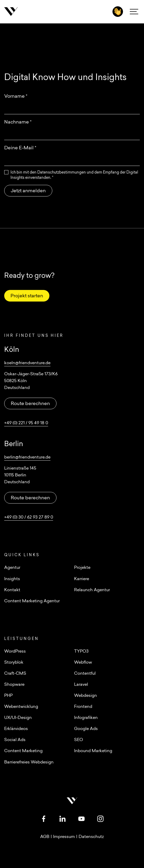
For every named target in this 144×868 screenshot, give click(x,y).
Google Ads (86, 729)
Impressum (64, 837)
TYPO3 (81, 652)
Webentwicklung (21, 707)
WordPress (15, 652)
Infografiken (86, 718)
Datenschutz (91, 837)
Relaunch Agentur (92, 590)
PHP (8, 696)
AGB (45, 837)
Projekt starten (27, 296)
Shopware (14, 685)
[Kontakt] (118, 12)
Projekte (82, 568)
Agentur (12, 568)
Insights (12, 579)
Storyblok (14, 663)
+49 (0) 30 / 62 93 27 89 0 (29, 517)
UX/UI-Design (18, 718)
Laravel (81, 685)
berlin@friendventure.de (27, 457)
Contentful (85, 674)
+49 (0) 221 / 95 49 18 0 (26, 423)
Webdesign (86, 696)
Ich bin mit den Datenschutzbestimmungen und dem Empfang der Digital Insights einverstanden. (74, 175)
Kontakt (12, 590)
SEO (79, 740)
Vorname (16, 97)
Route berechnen (30, 404)
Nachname (18, 122)
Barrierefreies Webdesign (29, 762)
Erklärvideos (16, 729)
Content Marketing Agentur (32, 601)
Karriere (82, 579)
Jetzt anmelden (28, 191)
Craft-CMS (15, 674)
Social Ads (15, 740)
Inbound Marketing (93, 751)
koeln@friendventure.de (27, 363)
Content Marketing (23, 751)
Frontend (83, 707)
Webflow (83, 663)
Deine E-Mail (20, 148)
